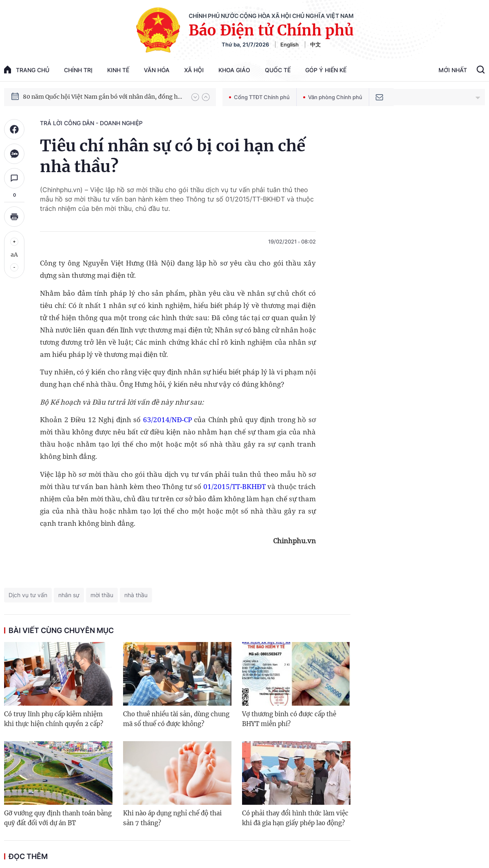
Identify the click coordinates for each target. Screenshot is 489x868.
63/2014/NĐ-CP (167, 420)
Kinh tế (118, 70)
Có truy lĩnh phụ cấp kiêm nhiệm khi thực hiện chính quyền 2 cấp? (54, 719)
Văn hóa (157, 70)
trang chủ (27, 70)
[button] (195, 97)
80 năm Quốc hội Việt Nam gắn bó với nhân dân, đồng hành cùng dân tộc (103, 97)
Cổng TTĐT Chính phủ (259, 97)
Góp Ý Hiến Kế (326, 70)
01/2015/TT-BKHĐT (235, 486)
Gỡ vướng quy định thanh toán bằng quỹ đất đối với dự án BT (58, 818)
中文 (315, 44)
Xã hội (194, 70)
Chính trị (78, 70)
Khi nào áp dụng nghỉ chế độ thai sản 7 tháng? (172, 818)
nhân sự (69, 595)
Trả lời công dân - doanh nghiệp (91, 123)
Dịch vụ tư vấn (28, 595)
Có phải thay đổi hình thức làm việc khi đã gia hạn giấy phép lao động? (295, 818)
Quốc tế (278, 70)
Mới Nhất (453, 70)
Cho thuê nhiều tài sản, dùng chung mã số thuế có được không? (176, 719)
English (290, 44)
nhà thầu (136, 595)
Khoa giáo (234, 70)
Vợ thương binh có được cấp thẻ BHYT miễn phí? (289, 719)
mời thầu (102, 595)
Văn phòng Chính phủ (333, 97)
